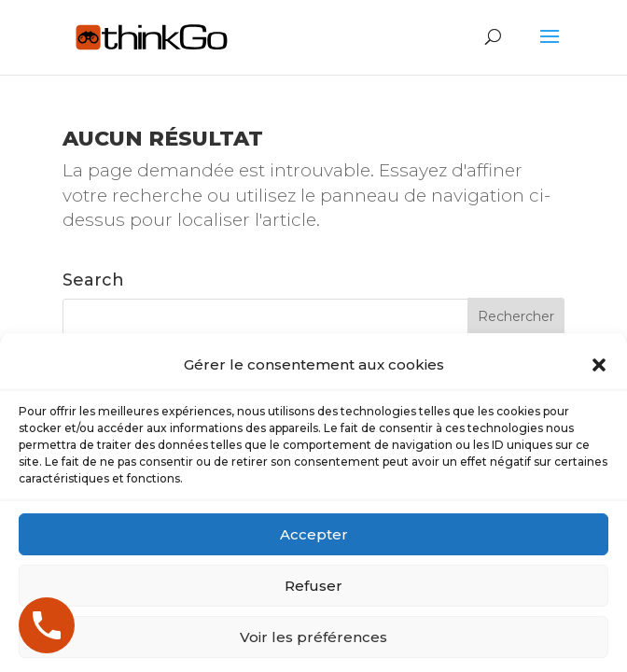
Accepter (314, 631)
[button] (599, 461)
